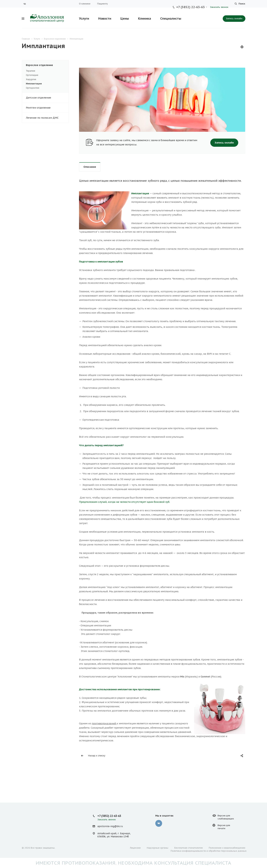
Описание (90, 167)
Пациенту (103, 4)
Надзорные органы (158, 848)
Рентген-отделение (47, 108)
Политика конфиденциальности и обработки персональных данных (209, 851)
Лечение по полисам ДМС (42, 118)
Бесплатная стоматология (189, 848)
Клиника (145, 18)
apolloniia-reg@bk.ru (110, 826)
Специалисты (171, 18)
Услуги (84, 18)
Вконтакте (25, 4)
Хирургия (31, 79)
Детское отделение (47, 98)
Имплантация (34, 84)
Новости (105, 18)
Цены (125, 18)
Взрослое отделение (47, 65)
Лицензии (135, 848)
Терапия (30, 71)
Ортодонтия (33, 88)
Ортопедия (32, 75)
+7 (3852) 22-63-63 (191, 7)
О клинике (85, 4)
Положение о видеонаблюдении (227, 848)
